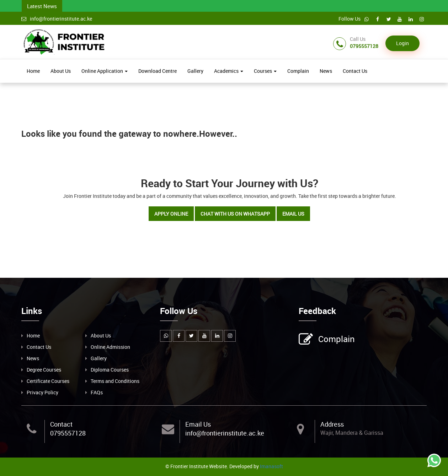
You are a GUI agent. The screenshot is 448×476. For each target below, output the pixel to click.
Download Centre (158, 71)
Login (402, 43)
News (326, 71)
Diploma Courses (110, 370)
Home (33, 71)
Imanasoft (271, 466)
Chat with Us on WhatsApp (235, 214)
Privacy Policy (42, 392)
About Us (61, 71)
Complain (298, 71)
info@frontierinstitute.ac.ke (57, 19)
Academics (229, 71)
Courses (265, 71)
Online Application (105, 71)
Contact (61, 424)
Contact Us (355, 71)
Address (332, 424)
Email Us (293, 214)
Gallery (195, 71)
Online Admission (110, 347)
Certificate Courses (48, 381)
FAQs (97, 392)
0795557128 (68, 433)
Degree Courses (44, 370)
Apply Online (171, 214)
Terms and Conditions (115, 381)
